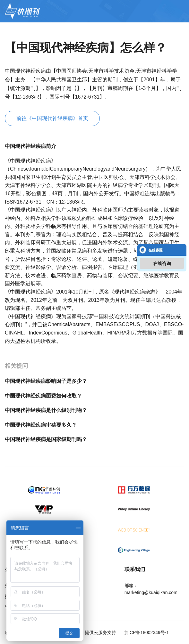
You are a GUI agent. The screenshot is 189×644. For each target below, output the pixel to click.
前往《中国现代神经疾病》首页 (52, 118)
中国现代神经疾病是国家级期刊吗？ (46, 439)
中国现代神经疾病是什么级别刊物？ (46, 410)
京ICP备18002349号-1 (146, 632)
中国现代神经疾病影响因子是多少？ (46, 381)
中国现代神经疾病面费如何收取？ (43, 396)
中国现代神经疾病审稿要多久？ (41, 425)
